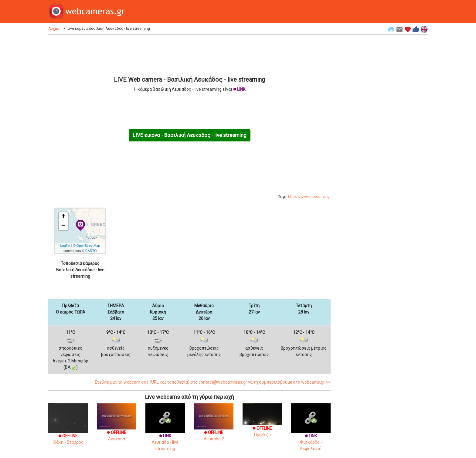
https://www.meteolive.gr (309, 197)
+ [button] (63, 217)
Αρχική (54, 29)
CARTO (91, 251)
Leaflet (65, 246)
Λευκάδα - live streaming (165, 433)
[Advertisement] (189, 54)
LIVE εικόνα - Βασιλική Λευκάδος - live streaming (190, 135)
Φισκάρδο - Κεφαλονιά (311, 433)
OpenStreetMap (88, 246)
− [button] (63, 226)
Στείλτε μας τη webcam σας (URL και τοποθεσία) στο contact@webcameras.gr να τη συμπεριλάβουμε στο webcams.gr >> (213, 382)
